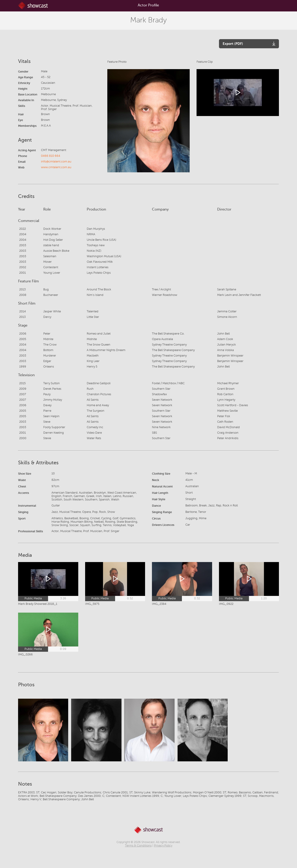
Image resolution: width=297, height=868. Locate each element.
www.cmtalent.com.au (56, 167)
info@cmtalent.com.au (56, 162)
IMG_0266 (25, 654)
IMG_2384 (159, 604)
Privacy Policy (163, 846)
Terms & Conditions (138, 846)
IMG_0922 (226, 604)
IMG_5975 (92, 604)
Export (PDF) (233, 44)
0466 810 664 (51, 156)
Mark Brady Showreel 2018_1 (38, 604)
